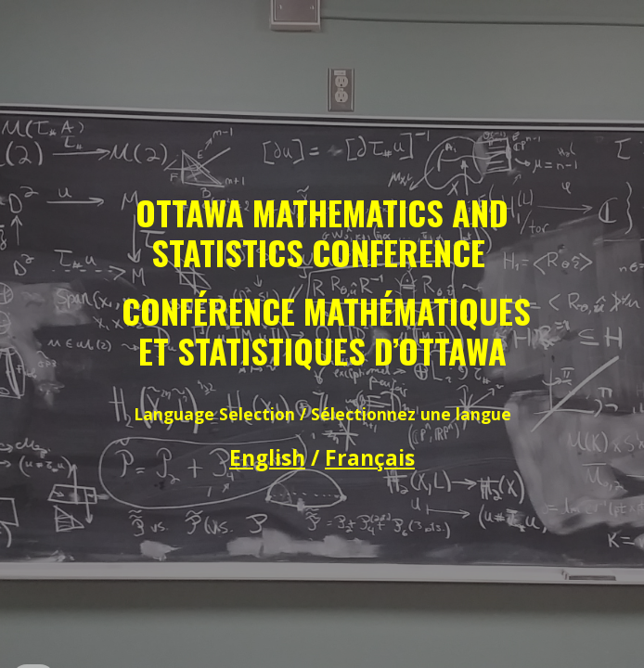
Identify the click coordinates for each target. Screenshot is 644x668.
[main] (322, 334)
